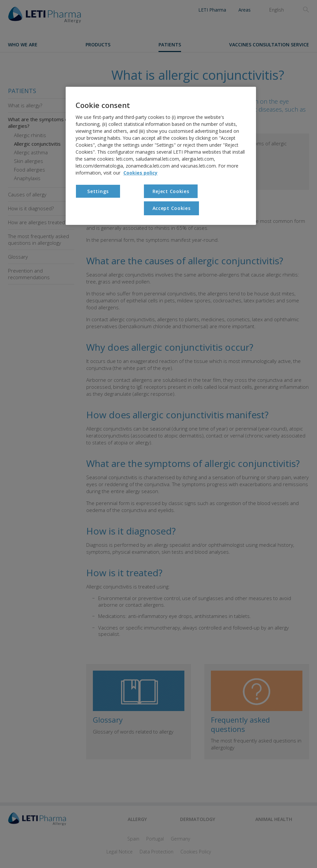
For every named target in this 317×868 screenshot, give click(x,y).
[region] (161, 156)
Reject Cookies (171, 191)
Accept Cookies (172, 208)
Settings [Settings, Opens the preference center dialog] (98, 191)
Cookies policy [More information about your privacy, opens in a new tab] (140, 173)
